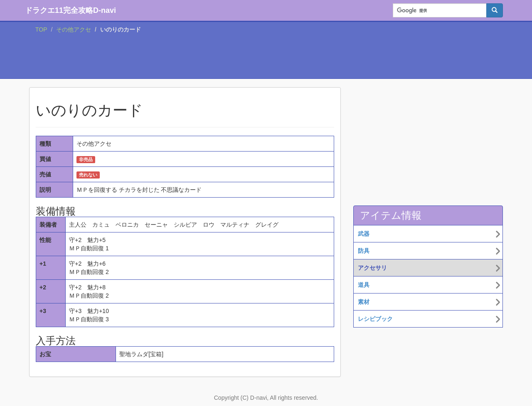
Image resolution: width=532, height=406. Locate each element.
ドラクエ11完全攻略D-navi (70, 10)
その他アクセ (74, 29)
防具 (364, 251)
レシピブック (375, 319)
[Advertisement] (266, 58)
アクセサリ (372, 268)
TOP (41, 29)
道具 (364, 285)
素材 (364, 302)
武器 (364, 234)
